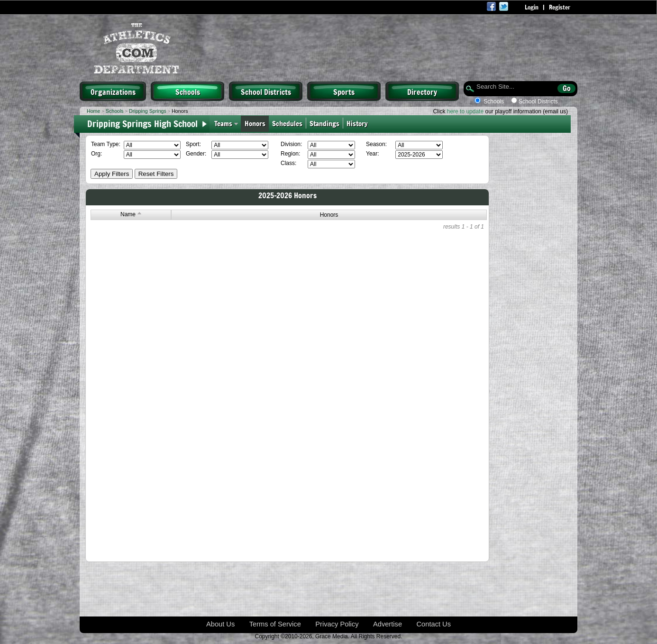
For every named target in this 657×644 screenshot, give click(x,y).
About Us (220, 624)
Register (560, 7)
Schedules (287, 123)
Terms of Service (275, 624)
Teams (223, 123)
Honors (255, 123)
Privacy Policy (337, 624)
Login (532, 7)
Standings (324, 123)
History (359, 123)
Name (131, 214)
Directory (422, 92)
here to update (465, 111)
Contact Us (434, 624)
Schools (188, 92)
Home (93, 111)
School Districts (266, 92)
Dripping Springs (148, 111)
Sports (344, 92)
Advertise (388, 624)
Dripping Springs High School (142, 123)
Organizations (113, 92)
